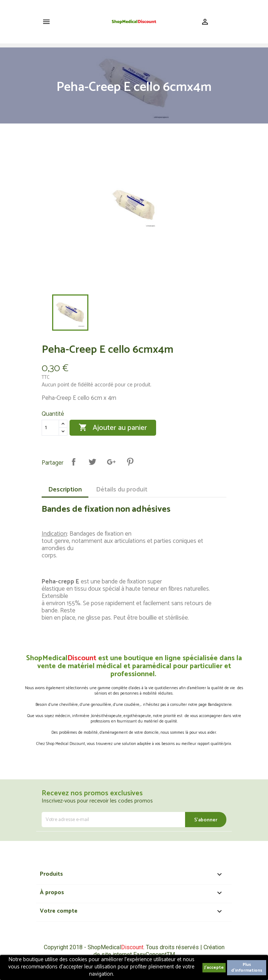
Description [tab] (65, 490)
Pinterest (130, 462)
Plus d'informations (247, 968)
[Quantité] (50, 428)
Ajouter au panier (113, 428)
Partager (74, 462)
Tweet (92, 462)
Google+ (111, 462)
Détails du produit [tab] (122, 490)
